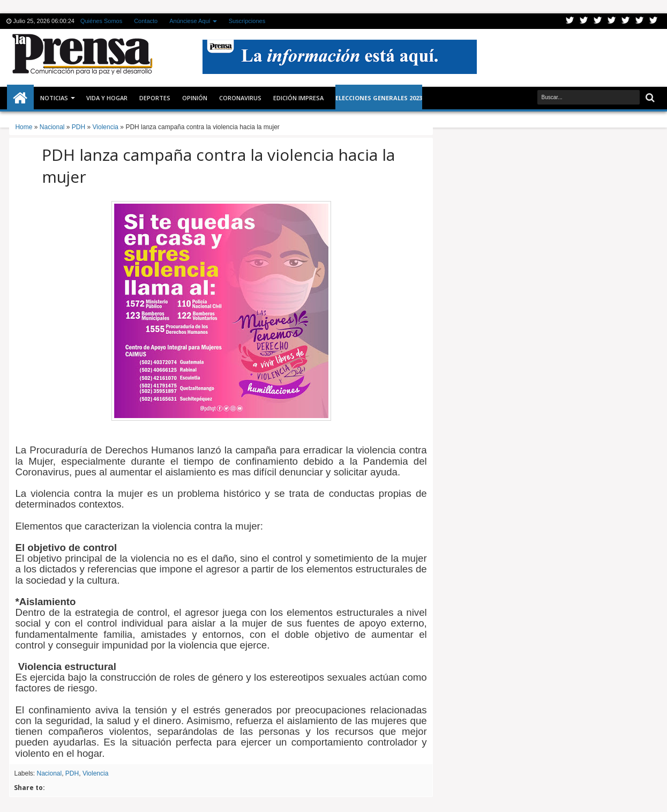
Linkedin (626, 21)
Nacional (49, 773)
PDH (72, 773)
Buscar (649, 98)
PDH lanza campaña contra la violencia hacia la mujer (218, 166)
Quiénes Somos (101, 21)
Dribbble (640, 21)
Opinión (195, 98)
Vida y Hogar (107, 98)
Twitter (570, 21)
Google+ (598, 21)
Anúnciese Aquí (190, 21)
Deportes (155, 98)
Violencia (95, 773)
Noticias (54, 98)
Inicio (20, 98)
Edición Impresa (298, 98)
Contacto (146, 21)
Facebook (584, 21)
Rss (612, 21)
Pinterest (654, 21)
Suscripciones (247, 21)
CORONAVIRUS (240, 98)
